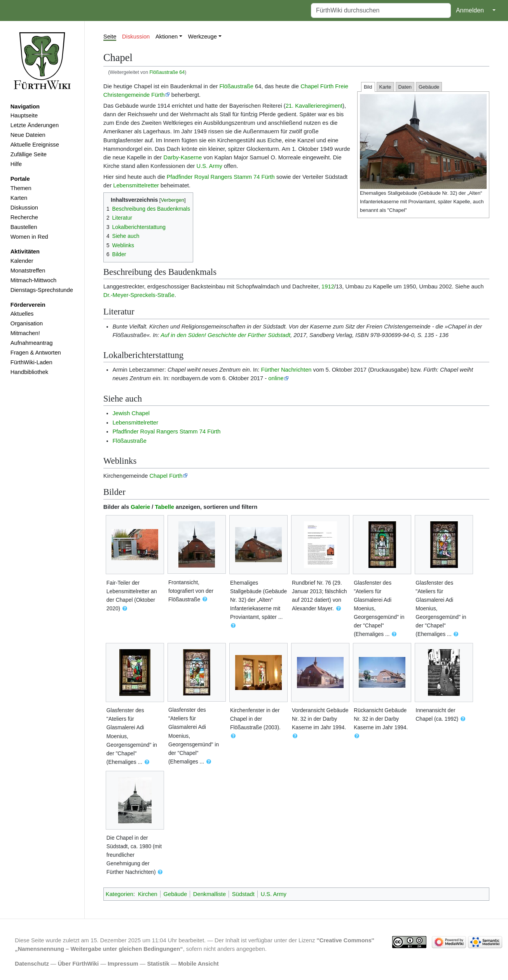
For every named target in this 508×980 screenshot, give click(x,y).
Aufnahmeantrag (32, 343)
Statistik (158, 964)
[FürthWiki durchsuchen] (381, 10)
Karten (19, 198)
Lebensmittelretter (136, 185)
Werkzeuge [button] (203, 37)
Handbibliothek (29, 372)
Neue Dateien (28, 135)
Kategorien (120, 894)
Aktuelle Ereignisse (35, 145)
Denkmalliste (209, 894)
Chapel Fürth (166, 476)
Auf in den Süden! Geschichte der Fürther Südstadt (225, 335)
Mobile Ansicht (199, 964)
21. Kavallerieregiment (314, 106)
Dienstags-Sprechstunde (42, 290)
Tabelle (164, 507)
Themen (21, 188)
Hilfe (16, 164)
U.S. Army (209, 166)
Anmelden (470, 10)
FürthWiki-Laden (31, 362)
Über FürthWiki (78, 964)
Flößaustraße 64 (167, 72)
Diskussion (24, 208)
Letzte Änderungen (35, 125)
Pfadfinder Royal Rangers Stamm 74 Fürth (221, 177)
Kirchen (148, 894)
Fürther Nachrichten (286, 370)
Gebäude (429, 87)
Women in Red (29, 237)
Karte (385, 87)
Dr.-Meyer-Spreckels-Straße (139, 295)
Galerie (140, 507)
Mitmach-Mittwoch (34, 280)
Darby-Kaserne (183, 157)
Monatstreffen (28, 271)
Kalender (22, 261)
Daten (405, 87)
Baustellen (24, 227)
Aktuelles (22, 314)
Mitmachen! (25, 333)
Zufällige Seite (29, 154)
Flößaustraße (236, 86)
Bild (368, 87)
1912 (328, 286)
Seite (110, 37)
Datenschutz (32, 964)
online (276, 378)
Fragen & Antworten (36, 353)
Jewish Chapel (131, 413)
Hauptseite (24, 115)
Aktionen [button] (167, 37)
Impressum (123, 964)
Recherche (24, 217)
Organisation (27, 323)
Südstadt (243, 894)
